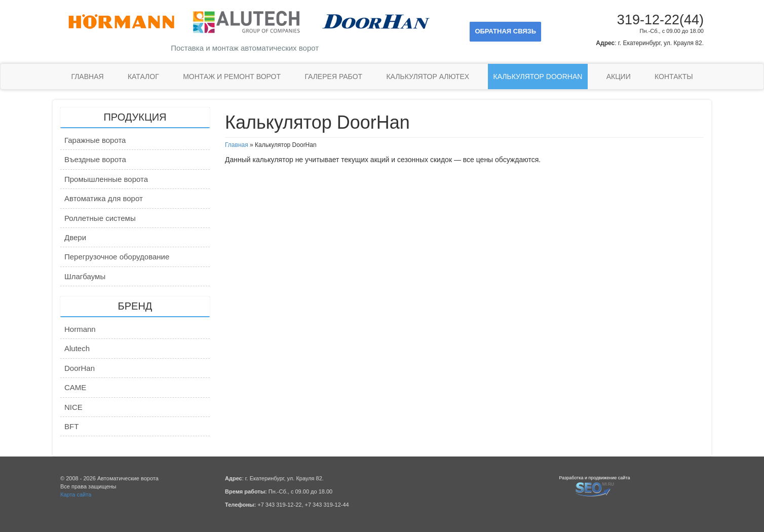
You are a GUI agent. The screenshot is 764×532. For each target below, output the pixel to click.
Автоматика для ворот (104, 198)
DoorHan (80, 368)
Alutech (77, 348)
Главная (87, 77)
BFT (71, 426)
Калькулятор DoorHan (538, 77)
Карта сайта (76, 495)
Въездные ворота (95, 159)
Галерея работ (333, 77)
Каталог (143, 77)
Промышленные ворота (106, 179)
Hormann (80, 329)
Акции (619, 77)
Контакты (674, 77)
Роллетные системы (100, 218)
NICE (73, 407)
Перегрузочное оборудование (117, 257)
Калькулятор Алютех (428, 77)
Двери (75, 237)
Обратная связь (505, 31)
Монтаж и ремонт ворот (232, 77)
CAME (75, 387)
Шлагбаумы (85, 276)
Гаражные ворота (95, 140)
